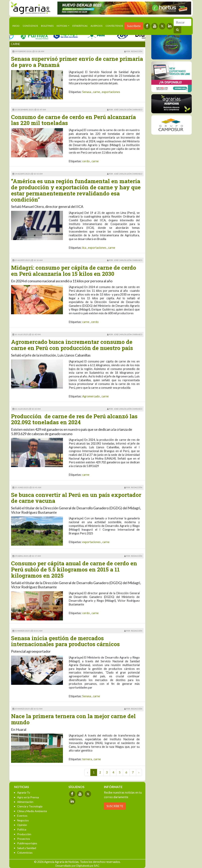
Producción (24, 834)
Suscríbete (134, 26)
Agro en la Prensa (28, 797)
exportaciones (111, 92)
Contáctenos (114, 26)
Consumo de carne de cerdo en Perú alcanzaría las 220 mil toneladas (73, 120)
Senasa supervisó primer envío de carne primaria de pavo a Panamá (77, 62)
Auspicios (96, 26)
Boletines (47, 26)
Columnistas (25, 853)
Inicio (17, 25)
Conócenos (30, 26)
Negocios (23, 820)
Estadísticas (80, 26)
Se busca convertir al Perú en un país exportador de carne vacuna (76, 498)
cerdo (86, 161)
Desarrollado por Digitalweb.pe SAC (77, 866)
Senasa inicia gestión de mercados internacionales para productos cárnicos (65, 641)
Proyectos (24, 839)
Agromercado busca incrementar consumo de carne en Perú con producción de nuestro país (72, 345)
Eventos (22, 816)
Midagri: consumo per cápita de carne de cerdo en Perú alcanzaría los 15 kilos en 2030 (74, 271)
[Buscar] (182, 22)
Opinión (22, 825)
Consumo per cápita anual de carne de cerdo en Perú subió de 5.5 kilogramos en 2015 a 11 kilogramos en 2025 (74, 569)
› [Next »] (139, 772)
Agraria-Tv (24, 792)
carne (96, 92)
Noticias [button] (62, 26)
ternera (87, 759)
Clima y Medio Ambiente (32, 811)
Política (22, 829)
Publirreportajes (27, 843)
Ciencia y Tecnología (30, 806)
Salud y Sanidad (27, 848)
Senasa (87, 92)
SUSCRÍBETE (115, 806)
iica (84, 248)
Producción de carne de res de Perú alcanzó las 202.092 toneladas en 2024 (74, 419)
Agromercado (91, 396)
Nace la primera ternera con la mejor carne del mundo (73, 719)
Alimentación (25, 802)
